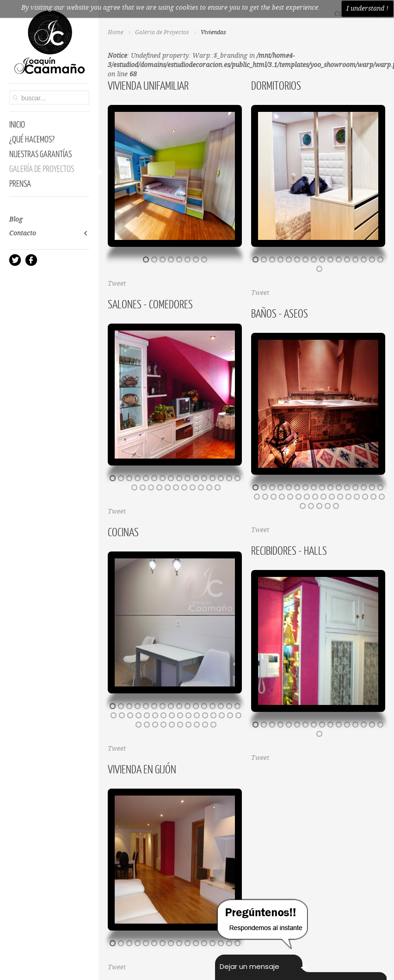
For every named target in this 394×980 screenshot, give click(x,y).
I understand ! (367, 9)
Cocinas (123, 532)
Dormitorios (276, 85)
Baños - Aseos (280, 313)
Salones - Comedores (150, 304)
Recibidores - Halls (289, 550)
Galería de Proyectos (162, 33)
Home (116, 33)
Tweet (117, 284)
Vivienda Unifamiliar (148, 85)
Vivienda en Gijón (142, 769)
